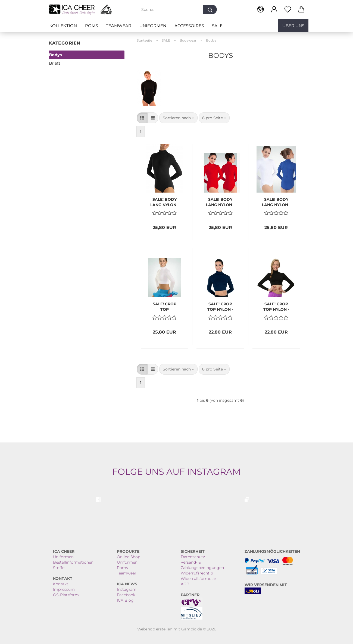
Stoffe (59, 568)
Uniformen (153, 26)
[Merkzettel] (288, 10)
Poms (91, 26)
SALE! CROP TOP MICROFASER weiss (164, 306)
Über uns (293, 26)
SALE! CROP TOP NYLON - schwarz (276, 306)
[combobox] (178, 118)
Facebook (126, 595)
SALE (217, 26)
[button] (261, 10)
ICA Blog (125, 600)
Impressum (64, 589)
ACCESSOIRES (189, 26)
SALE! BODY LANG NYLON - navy (165, 202)
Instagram (127, 589)
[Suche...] (210, 10)
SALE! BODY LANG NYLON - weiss (276, 202)
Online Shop (129, 557)
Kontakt (61, 584)
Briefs (55, 63)
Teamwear (119, 26)
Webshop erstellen (155, 629)
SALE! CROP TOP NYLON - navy (220, 306)
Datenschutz (193, 557)
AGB (185, 584)
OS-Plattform (66, 595)
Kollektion (63, 26)
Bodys (55, 55)
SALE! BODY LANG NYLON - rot (220, 202)
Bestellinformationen (73, 562)
